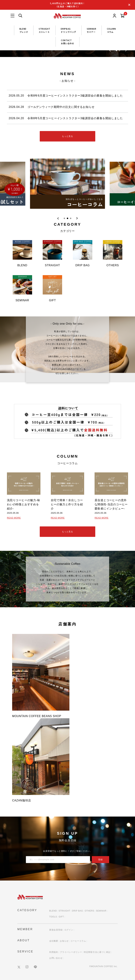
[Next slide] (77, 218)
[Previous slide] (58, 218)
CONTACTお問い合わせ (67, 42)
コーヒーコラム (78, 941)
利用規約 (54, 952)
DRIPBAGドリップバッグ (68, 30)
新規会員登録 (56, 930)
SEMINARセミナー (92, 30)
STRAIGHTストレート (44, 30)
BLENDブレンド (24, 30)
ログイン (69, 930)
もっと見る (67, 136)
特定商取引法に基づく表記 (97, 952)
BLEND (53, 911)
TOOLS (53, 917)
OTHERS (89, 911)
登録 (100, 860)
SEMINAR (101, 911)
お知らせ (64, 941)
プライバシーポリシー (71, 952)
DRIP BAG (78, 911)
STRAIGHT (64, 911)
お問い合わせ (56, 958)
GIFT (61, 917)
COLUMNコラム (111, 30)
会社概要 (54, 941)
